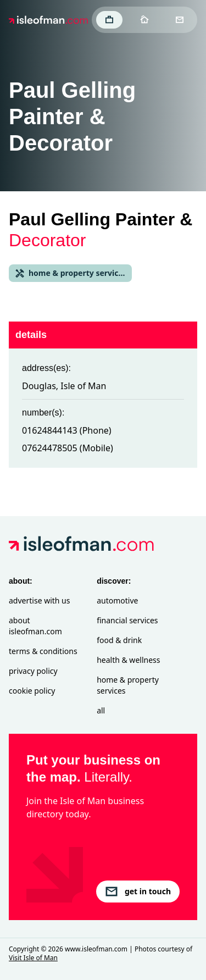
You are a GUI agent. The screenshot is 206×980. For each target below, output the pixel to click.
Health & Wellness (128, 660)
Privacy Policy (33, 671)
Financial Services (127, 620)
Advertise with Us (39, 600)
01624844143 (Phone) (67, 430)
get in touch (138, 892)
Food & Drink (119, 640)
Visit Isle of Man (33, 958)
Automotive (117, 600)
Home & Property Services (128, 685)
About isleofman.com (35, 626)
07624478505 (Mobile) (68, 448)
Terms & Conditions (43, 651)
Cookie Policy (32, 691)
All (101, 710)
